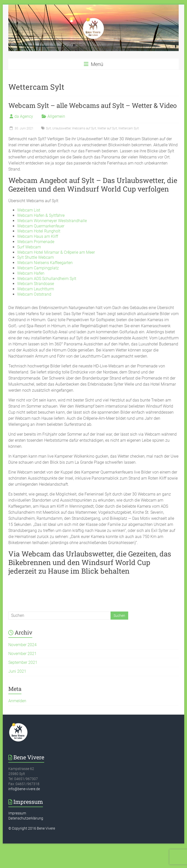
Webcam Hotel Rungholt (39, 231)
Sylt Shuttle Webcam (35, 257)
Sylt (48, 128)
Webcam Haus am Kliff (38, 236)
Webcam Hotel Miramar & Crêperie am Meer (56, 252)
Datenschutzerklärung (26, 818)
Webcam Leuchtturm (36, 289)
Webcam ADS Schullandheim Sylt (47, 279)
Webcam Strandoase (36, 284)
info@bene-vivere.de (24, 789)
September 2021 (23, 662)
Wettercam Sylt (129, 128)
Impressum (17, 813)
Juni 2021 (17, 671)
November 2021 (22, 654)
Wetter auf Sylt (107, 128)
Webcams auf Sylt (84, 128)
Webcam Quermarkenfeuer (41, 226)
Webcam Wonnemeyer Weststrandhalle (52, 221)
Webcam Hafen (31, 273)
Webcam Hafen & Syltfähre (41, 215)
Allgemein (56, 116)
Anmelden (17, 701)
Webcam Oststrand (34, 294)
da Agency (24, 116)
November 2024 (22, 645)
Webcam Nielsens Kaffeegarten (45, 263)
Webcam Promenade (36, 242)
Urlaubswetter (61, 128)
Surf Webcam (29, 247)
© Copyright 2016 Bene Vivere (32, 828)
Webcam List (29, 210)
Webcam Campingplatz (38, 268)
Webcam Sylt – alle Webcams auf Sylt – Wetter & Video (92, 105)
